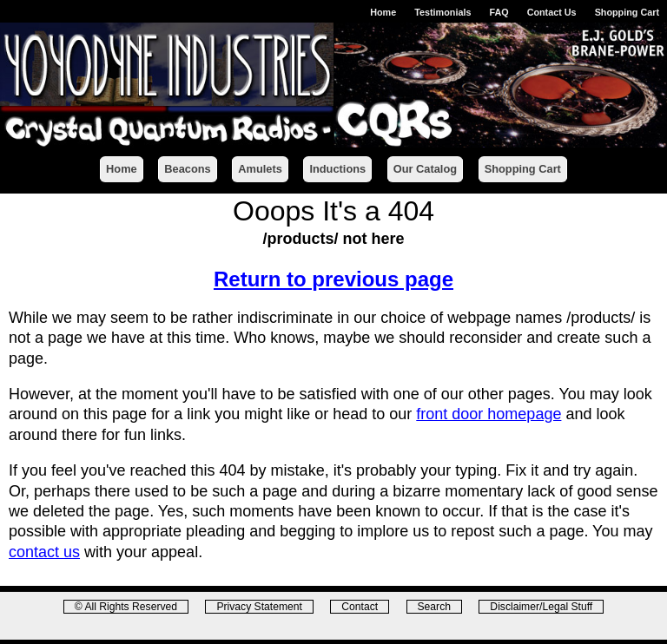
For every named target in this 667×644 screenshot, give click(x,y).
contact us (44, 552)
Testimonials (442, 12)
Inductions (337, 169)
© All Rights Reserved (126, 607)
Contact (360, 607)
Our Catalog (425, 169)
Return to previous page (333, 279)
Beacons (187, 169)
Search (434, 607)
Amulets (260, 169)
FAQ (499, 12)
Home (383, 12)
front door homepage (489, 414)
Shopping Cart (627, 12)
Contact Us (552, 12)
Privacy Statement (259, 607)
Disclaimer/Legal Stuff (541, 607)
